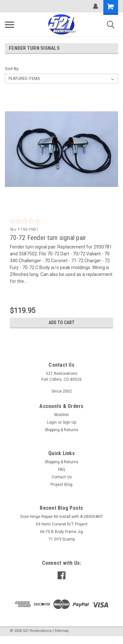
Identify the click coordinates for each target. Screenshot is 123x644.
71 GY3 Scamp (62, 539)
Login (52, 422)
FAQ (62, 469)
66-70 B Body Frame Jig (61, 532)
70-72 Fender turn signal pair (48, 238)
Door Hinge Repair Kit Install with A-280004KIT (62, 517)
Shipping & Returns (61, 430)
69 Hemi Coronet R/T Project (62, 524)
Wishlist (61, 415)
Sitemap (62, 631)
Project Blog (61, 485)
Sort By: (12, 69)
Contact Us (62, 477)
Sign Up (69, 422)
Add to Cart (61, 322)
